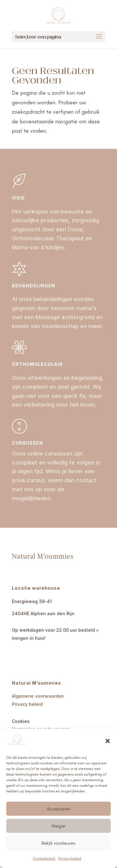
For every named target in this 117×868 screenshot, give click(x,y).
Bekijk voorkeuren (58, 843)
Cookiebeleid (44, 858)
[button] (108, 741)
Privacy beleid (70, 858)
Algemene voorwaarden (38, 696)
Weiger (58, 826)
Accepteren (59, 809)
